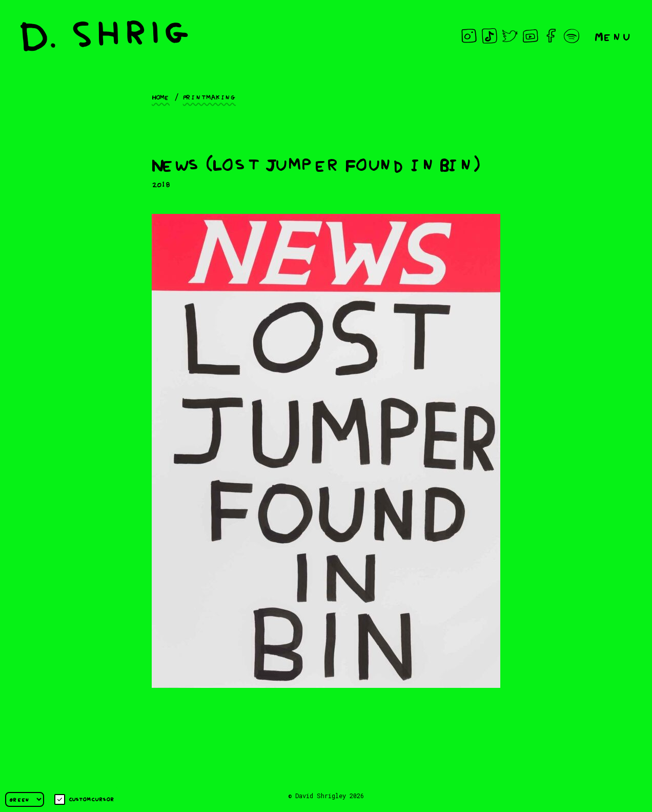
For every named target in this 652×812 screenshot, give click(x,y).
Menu (613, 36)
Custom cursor (84, 799)
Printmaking (209, 96)
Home (161, 96)
